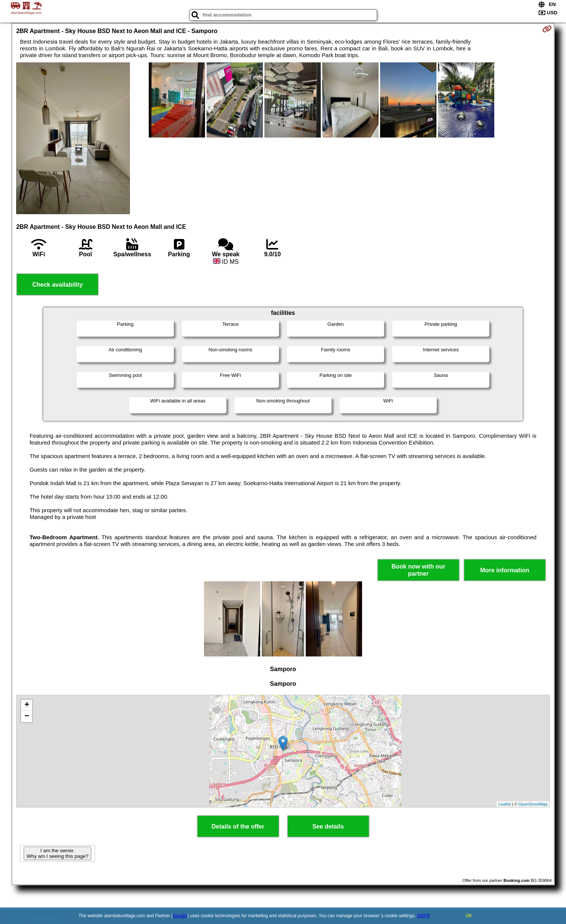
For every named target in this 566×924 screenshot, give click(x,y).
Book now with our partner (418, 570)
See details (328, 826)
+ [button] (27, 705)
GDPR (423, 916)
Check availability (57, 285)
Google (180, 916)
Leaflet (505, 804)
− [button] (27, 717)
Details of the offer (238, 826)
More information (505, 570)
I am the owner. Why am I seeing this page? (57, 853)
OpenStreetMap (533, 804)
